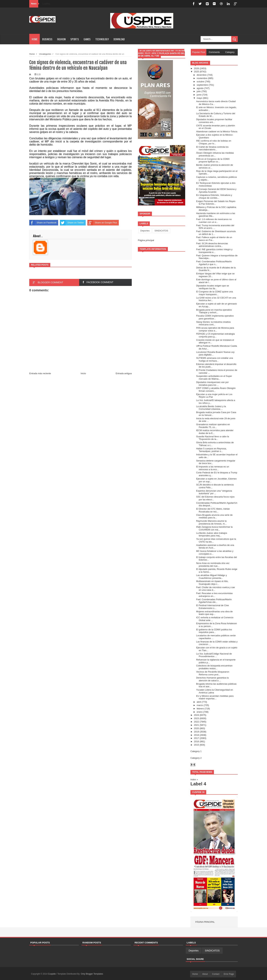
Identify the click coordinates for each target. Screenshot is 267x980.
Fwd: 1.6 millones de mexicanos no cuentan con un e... (214, 221)
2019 (196, 732)
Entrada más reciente (40, 373)
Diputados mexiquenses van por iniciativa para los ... (212, 384)
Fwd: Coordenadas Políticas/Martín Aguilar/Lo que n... (214, 263)
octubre (201, 82)
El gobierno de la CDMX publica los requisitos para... (214, 631)
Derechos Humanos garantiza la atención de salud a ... (212, 679)
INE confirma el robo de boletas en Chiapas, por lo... (214, 142)
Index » (194, 779)
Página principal (146, 240)
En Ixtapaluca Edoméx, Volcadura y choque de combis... (214, 196)
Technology (102, 39)
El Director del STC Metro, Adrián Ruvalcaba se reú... (213, 510)
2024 (196, 715)
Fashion (61, 39)
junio (199, 95)
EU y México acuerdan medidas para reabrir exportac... (215, 697)
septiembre (202, 85)
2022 (196, 722)
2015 (196, 745)
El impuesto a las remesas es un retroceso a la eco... (213, 468)
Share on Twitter (72, 223)
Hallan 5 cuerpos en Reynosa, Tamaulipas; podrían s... (211, 450)
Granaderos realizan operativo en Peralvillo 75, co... (213, 426)
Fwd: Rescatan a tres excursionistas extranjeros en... (214, 595)
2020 (196, 728)
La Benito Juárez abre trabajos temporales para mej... (212, 534)
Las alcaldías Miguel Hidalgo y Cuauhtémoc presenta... (211, 577)
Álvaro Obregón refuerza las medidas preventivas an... (215, 154)
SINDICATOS (161, 231)
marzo (200, 705)
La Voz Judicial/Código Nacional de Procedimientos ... (214, 655)
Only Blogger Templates (92, 974)
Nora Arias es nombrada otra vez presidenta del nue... (213, 565)
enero (200, 712)
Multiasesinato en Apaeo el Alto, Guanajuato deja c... (212, 583)
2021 (196, 725)
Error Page (229, 974)
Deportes (145, 231)
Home (35, 39)
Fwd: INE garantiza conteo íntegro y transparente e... (214, 251)
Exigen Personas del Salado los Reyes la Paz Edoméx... (216, 203)
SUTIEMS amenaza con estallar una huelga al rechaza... (214, 359)
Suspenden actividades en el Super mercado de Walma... (214, 377)
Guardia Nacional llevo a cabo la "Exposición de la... (212, 438)
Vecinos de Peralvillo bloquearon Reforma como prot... (213, 673)
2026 (196, 68)
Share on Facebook (43, 223)
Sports (75, 39)
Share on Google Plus (102, 223)
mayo (200, 98)
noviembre (202, 78)
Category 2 (196, 758)
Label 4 (198, 784)
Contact (216, 974)
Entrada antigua (124, 373)
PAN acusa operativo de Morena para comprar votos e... (215, 329)
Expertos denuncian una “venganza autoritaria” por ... (214, 492)
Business (47, 39)
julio (199, 91)
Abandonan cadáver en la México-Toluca (217, 131)
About (205, 974)
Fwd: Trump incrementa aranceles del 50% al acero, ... (215, 227)
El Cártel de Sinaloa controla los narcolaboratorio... (212, 148)
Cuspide (52, 974)
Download (119, 39)
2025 (196, 72)
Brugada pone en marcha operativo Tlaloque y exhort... (214, 311)
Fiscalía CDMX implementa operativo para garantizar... (215, 317)
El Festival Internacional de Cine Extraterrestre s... (212, 607)
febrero (200, 709)
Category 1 (196, 751)
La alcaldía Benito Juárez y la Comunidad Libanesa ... (211, 408)
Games (87, 39)
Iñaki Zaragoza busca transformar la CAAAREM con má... (214, 528)
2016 (196, 741)
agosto (200, 88)
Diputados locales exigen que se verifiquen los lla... (212, 287)
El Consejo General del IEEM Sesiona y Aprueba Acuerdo (216, 191)
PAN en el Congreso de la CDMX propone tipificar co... (213, 160)
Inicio (83, 373)
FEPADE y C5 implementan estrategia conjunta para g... (215, 335)
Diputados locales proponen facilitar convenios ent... (214, 121)
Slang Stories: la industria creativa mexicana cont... (213, 323)
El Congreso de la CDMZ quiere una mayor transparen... (214, 293)
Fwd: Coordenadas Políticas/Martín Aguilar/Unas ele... (214, 601)
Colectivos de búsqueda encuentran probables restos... (214, 667)
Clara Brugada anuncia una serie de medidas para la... (214, 516)
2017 (196, 738)
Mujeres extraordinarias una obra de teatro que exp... (214, 613)
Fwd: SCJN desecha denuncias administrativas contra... (212, 245)
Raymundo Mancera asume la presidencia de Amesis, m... (211, 522)
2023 (196, 718)
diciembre (202, 75)
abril (199, 702)
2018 (196, 735)
